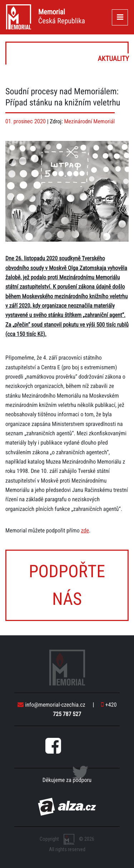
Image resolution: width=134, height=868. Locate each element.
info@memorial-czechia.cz (51, 705)
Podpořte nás (67, 585)
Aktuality (68, 53)
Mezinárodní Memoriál (89, 121)
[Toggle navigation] (120, 17)
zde (85, 530)
